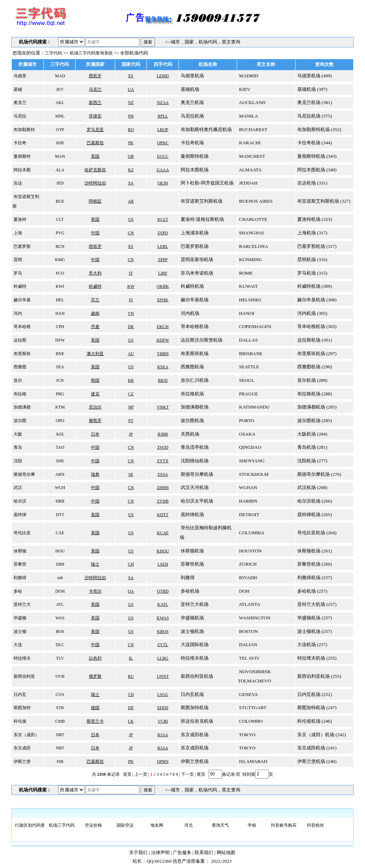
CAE (59, 533)
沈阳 (17, 461)
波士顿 (19, 631)
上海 (17, 233)
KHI (60, 143)
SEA (60, 367)
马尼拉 (19, 116)
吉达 (17, 183)
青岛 (17, 447)
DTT (60, 515)
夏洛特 (19, 219)
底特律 (19, 515)
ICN (60, 380)
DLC (59, 645)
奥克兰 (19, 103)
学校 (252, 825)
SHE (60, 461)
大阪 (17, 434)
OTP (60, 130)
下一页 (187, 774)
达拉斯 (19, 340)
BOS (60, 631)
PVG (59, 233)
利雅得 (19, 578)
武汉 (17, 488)
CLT (60, 219)
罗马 (17, 273)
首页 (127, 774)
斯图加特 (22, 708)
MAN (59, 156)
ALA (59, 170)
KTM (60, 407)
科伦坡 (19, 721)
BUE (59, 201)
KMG (59, 260)
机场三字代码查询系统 (91, 53)
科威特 (19, 286)
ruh (59, 578)
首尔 (17, 380)
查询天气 (220, 825)
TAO (60, 447)
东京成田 (22, 748)
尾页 (201, 774)
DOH (59, 591)
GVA (59, 695)
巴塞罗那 (22, 246)
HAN (59, 313)
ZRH (59, 564)
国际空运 (125, 825)
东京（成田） (26, 735)
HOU (59, 551)
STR (59, 708)
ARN (60, 474)
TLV (59, 658)
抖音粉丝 (315, 825)
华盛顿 (19, 618)
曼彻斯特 (22, 156)
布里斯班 (22, 354)
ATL (60, 604)
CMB (60, 721)
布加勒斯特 (24, 130)
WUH (59, 488)
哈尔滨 (19, 501)
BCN (60, 246)
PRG (60, 394)
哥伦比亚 (22, 533)
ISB (60, 762)
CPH (60, 327)
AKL (59, 103)
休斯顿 (19, 551)
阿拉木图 (22, 170)
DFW (60, 340)
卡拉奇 (19, 143)
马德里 (19, 76)
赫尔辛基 (22, 300)
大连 (17, 645)
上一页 (141, 774)
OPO (59, 421)
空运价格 (93, 825)
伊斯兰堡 (22, 762)
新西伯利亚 (24, 676)
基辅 (17, 89)
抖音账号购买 (284, 825)
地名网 (157, 825)
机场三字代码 (62, 825)
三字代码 (53, 53)
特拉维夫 (22, 658)
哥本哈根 (22, 327)
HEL (60, 300)
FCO (60, 273)
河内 (17, 313)
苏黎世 (19, 564)
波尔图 (19, 421)
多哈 (17, 591)
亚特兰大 (22, 604)
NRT (60, 735)
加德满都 (22, 407)
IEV (59, 89)
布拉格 (19, 394)
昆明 (17, 260)
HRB (60, 501)
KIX (60, 434)
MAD (59, 76)
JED (60, 183)
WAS (60, 618)
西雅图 (19, 367)
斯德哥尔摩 (24, 474)
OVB (60, 676)
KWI (59, 286)
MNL (60, 116)
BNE (59, 354)
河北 (189, 825)
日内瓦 (19, 695)
